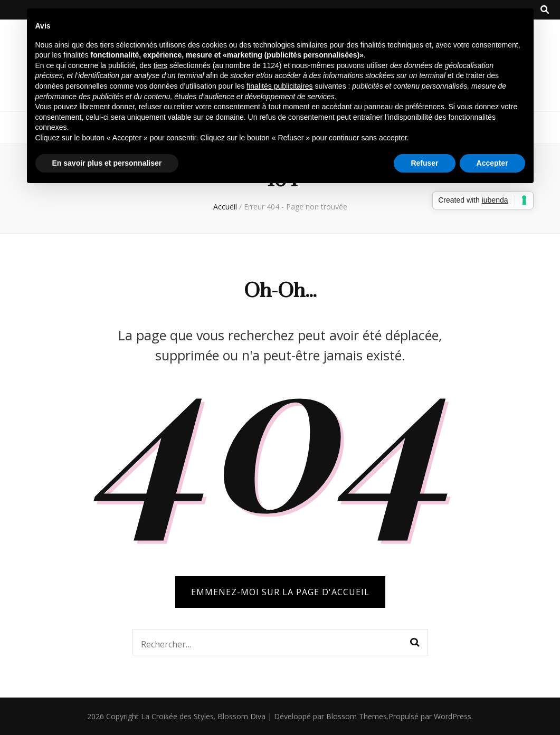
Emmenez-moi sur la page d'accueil (280, 592)
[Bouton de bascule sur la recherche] (545, 10)
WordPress (453, 716)
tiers (160, 65)
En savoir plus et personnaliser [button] (107, 163)
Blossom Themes (357, 716)
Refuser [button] (424, 163)
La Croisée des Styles (177, 716)
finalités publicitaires (279, 86)
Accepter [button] (492, 163)
